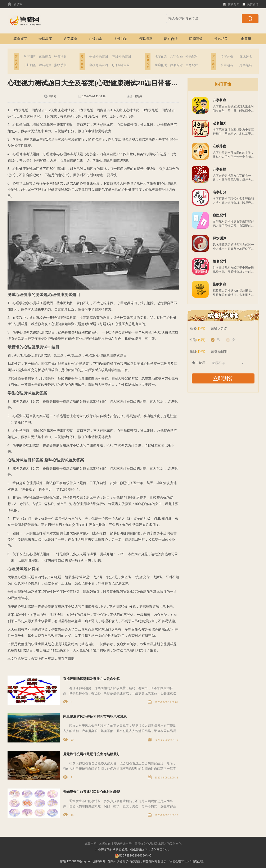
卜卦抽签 (121, 39)
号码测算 (146, 39)
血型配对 (220, 215)
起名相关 (221, 39)
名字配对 (161, 56)
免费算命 (251, 5)
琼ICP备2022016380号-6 (133, 855)
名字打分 (220, 192)
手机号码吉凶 (99, 56)
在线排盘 (95, 39)
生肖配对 (192, 65)
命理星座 (45, 39)
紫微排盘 (45, 56)
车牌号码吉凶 (122, 56)
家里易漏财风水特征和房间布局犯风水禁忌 (95, 716)
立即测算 (223, 379)
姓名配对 (176, 65)
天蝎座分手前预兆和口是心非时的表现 (91, 792)
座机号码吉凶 (99, 65)
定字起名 (246, 65)
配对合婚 (171, 39)
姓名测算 (45, 65)
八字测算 (30, 56)
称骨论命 (60, 56)
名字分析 (227, 56)
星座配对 (161, 65)
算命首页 (20, 39)
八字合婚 (176, 56)
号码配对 (192, 56)
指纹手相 (60, 65)
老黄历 (246, 39)
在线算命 (231, 5)
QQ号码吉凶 (121, 65)
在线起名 (246, 56)
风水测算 (220, 238)
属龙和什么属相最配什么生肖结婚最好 (91, 754)
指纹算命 (220, 284)
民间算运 (196, 39)
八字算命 (70, 39)
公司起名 (227, 65)
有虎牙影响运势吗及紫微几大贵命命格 (91, 679)
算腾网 (15, 4)
